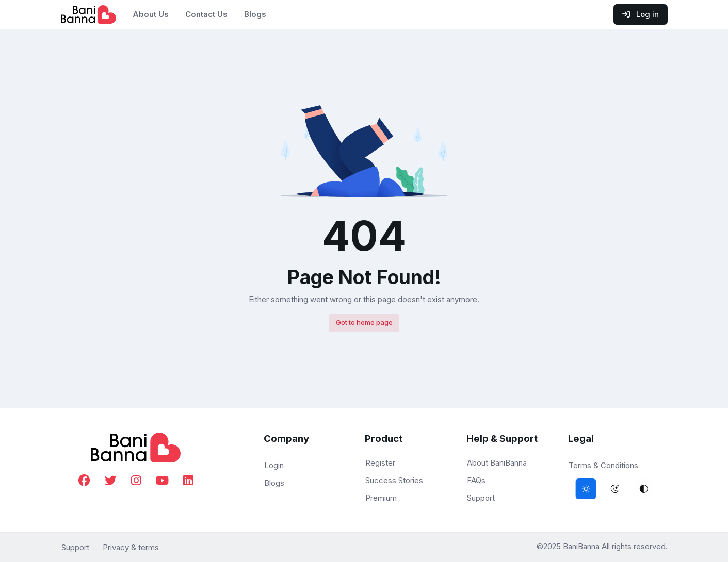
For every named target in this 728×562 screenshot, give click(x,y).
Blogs (255, 14)
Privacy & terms (131, 547)
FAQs (476, 480)
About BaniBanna (497, 463)
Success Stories (394, 480)
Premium (381, 498)
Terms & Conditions (603, 465)
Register (380, 463)
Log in (641, 14)
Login (274, 465)
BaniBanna (582, 546)
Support (481, 498)
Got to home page (364, 322)
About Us (151, 14)
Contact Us (206, 14)
